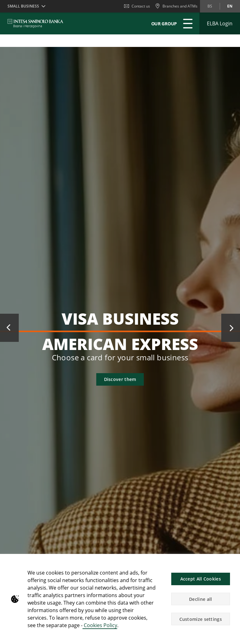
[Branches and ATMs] (176, 6)
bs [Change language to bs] (210, 6)
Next (231, 328)
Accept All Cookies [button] (201, 579)
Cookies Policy (100, 625)
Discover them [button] (120, 379)
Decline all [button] (200, 599)
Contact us (137, 6)
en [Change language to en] (230, 6)
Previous (9, 328)
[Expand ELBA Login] (220, 23)
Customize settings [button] (201, 619)
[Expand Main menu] (188, 23)
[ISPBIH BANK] (37, 23)
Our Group (164, 24)
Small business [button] (23, 6)
